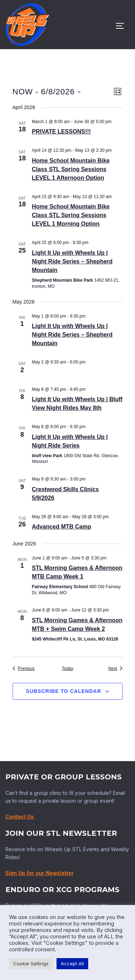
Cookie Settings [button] (31, 963)
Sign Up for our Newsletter (40, 873)
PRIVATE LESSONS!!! (62, 132)
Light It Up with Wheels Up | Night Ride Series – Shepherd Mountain (72, 261)
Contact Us (20, 817)
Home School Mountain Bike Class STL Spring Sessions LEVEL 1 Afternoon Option (71, 169)
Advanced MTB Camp (62, 527)
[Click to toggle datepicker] (47, 92)
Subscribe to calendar (64, 691)
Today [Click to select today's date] (67, 669)
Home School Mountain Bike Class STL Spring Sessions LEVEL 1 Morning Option (71, 215)
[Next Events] (116, 669)
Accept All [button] (72, 963)
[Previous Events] (24, 669)
